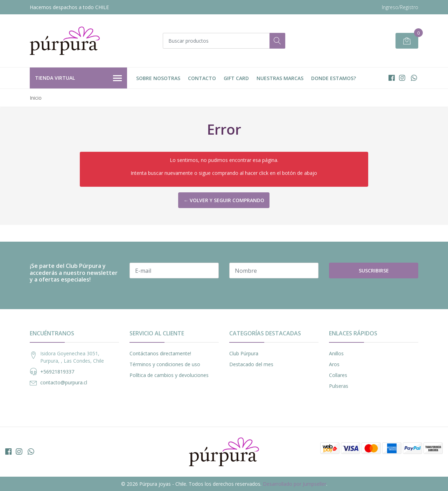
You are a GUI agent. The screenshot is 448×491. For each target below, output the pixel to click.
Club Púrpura (244, 353)
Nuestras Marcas (280, 78)
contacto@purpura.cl (64, 382)
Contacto (202, 78)
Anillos (336, 353)
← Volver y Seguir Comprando (224, 200)
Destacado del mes (251, 364)
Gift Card (236, 78)
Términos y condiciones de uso (165, 364)
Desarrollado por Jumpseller (295, 484)
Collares (338, 375)
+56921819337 (57, 372)
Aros (334, 364)
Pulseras (339, 386)
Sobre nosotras (158, 78)
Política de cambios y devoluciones (169, 375)
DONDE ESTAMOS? (334, 78)
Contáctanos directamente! (160, 353)
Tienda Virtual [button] (78, 78)
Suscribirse (374, 271)
